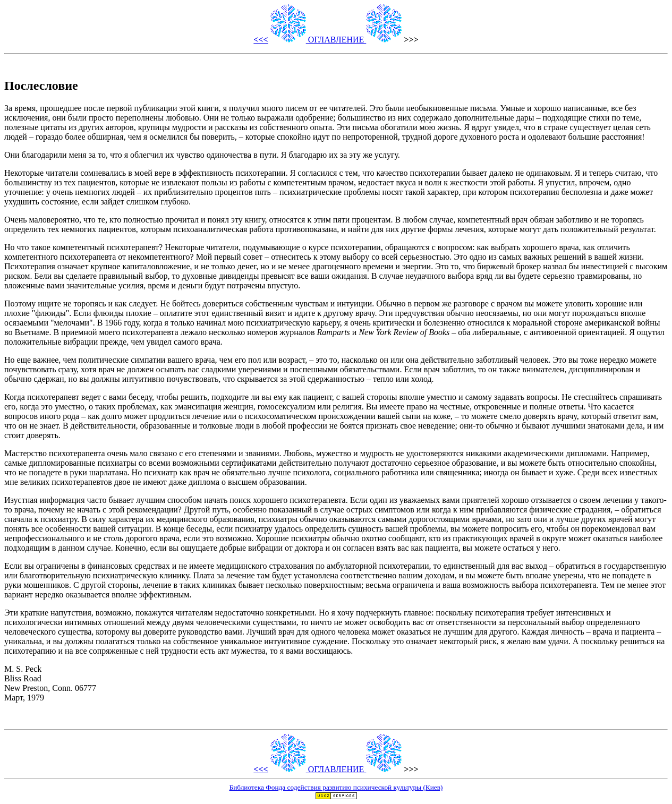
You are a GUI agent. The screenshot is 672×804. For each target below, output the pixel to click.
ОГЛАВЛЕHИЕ (336, 40)
